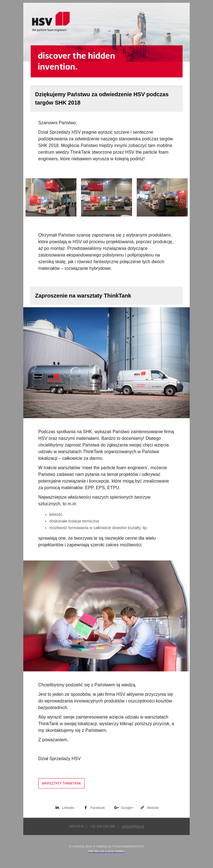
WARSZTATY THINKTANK (61, 783)
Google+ (127, 808)
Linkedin (68, 808)
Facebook (98, 808)
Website (153, 808)
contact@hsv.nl (133, 826)
